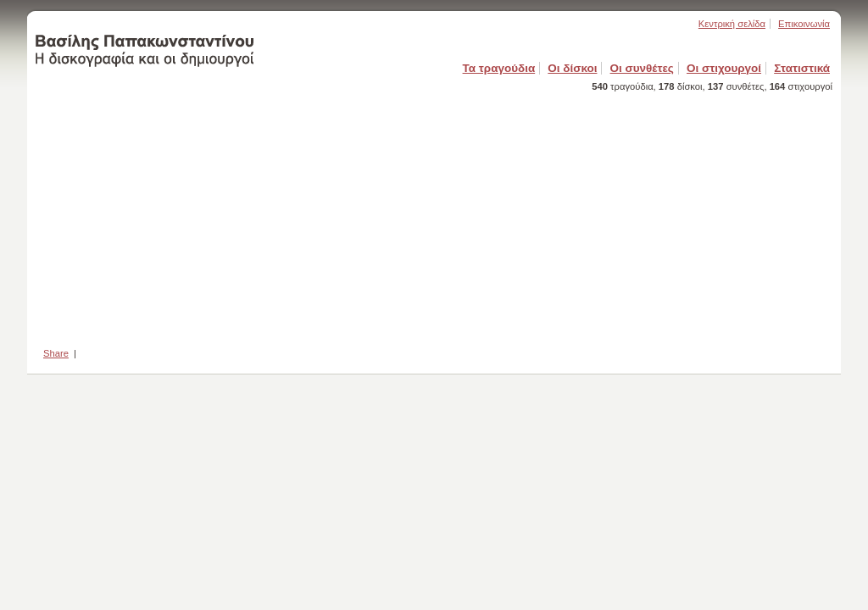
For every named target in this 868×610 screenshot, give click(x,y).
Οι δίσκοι (572, 68)
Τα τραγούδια (499, 68)
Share (56, 353)
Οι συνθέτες (642, 68)
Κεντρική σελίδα (732, 24)
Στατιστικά (802, 68)
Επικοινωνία (804, 24)
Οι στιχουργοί (724, 68)
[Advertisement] (434, 214)
